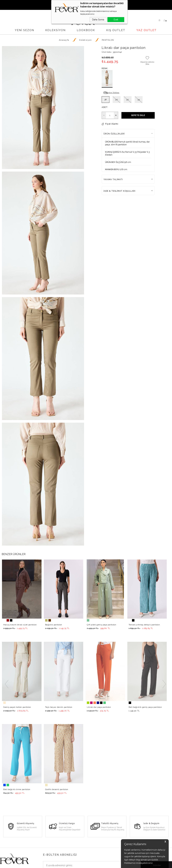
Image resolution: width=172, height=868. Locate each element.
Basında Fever (36, 854)
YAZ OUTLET (146, 30)
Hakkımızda (35, 830)
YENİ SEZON (24, 30)
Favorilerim (63, 848)
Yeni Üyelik (63, 836)
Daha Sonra (98, 20)
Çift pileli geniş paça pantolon (102, 625)
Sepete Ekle (138, 115)
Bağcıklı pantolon (54, 625)
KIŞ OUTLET (116, 30)
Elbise (3, 836)
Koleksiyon (55, 30)
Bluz (2, 842)
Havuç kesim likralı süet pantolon (20, 625)
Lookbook (34, 848)
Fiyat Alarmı (112, 124)
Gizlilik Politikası (94, 845)
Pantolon (5, 848)
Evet (116, 20)
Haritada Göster (166, 837)
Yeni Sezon (6, 830)
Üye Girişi (62, 830)
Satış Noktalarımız (38, 836)
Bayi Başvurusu (37, 842)
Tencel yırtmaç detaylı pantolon (144, 625)
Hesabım (62, 842)
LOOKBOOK (86, 30)
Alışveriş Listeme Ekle (147, 63)
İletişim (90, 840)
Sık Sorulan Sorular (96, 834)
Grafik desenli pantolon (15, 707)
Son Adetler (6, 854)
